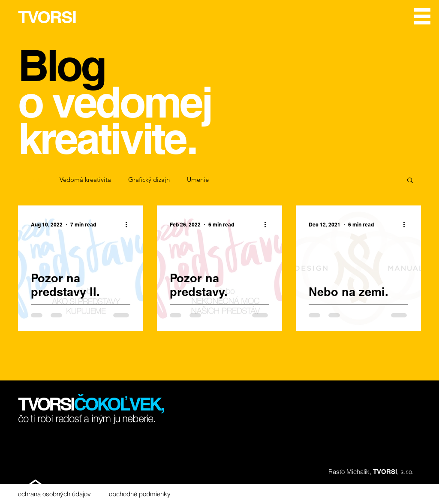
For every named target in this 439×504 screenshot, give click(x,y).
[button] (422, 16)
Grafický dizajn (149, 180)
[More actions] (129, 224)
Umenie (198, 180)
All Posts (30, 180)
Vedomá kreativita (85, 180)
